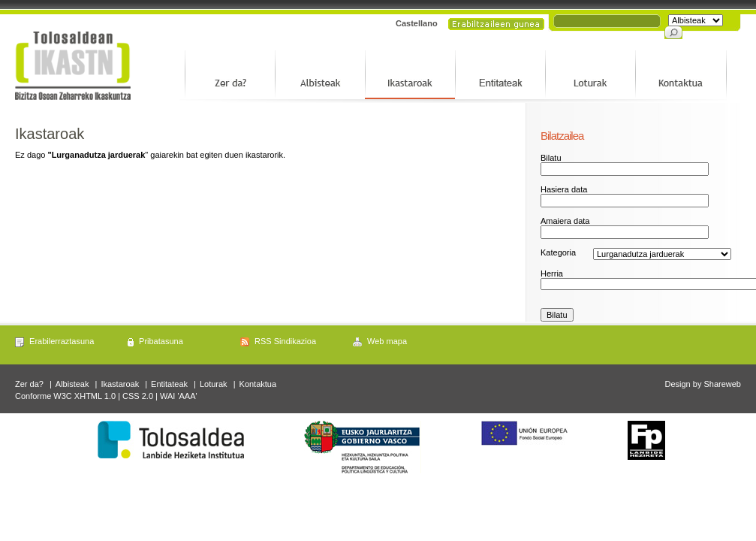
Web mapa (387, 341)
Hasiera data (564, 189)
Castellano (417, 23)
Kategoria (558, 252)
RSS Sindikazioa (285, 341)
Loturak (214, 384)
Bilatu (551, 158)
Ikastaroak (120, 384)
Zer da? (29, 384)
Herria (552, 274)
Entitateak (169, 384)
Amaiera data (565, 221)
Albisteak (72, 384)
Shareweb (722, 384)
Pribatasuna (161, 341)
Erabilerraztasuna (62, 341)
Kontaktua (258, 384)
